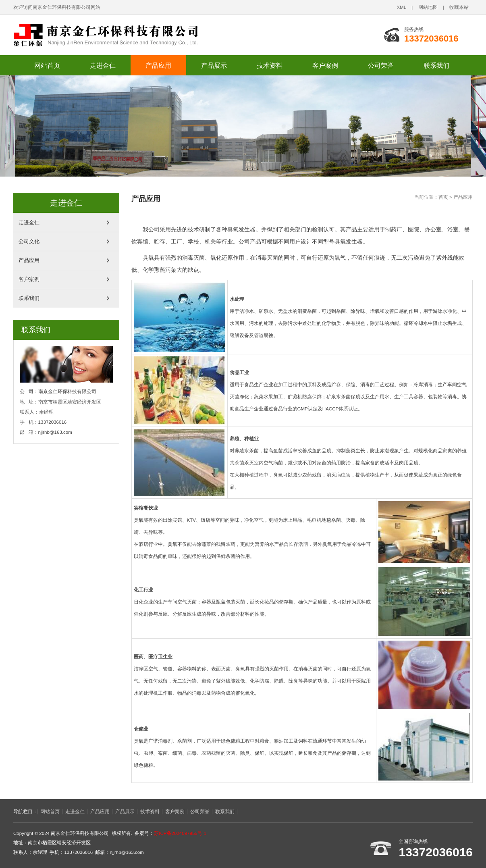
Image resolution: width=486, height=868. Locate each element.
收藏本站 (459, 7)
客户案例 (325, 65)
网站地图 (428, 7)
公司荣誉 (381, 65)
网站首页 (47, 65)
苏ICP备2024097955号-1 (180, 833)
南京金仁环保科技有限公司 (124, 35)
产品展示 (214, 65)
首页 (443, 197)
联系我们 (436, 65)
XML (401, 7)
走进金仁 (103, 65)
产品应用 (158, 65)
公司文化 (29, 241)
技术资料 (270, 65)
